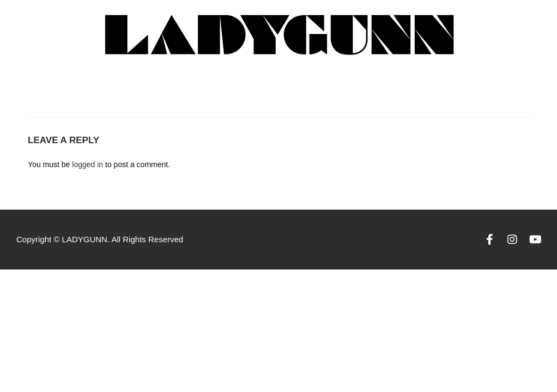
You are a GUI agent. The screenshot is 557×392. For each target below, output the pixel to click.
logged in (87, 164)
